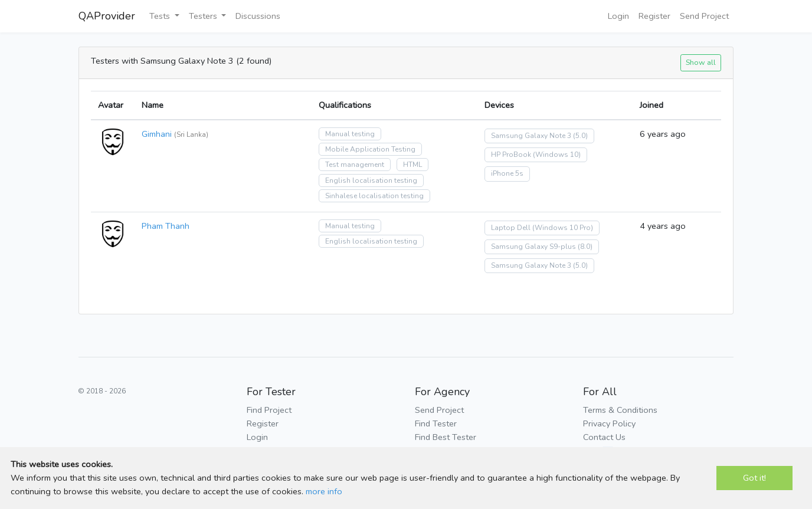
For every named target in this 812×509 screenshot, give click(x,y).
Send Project (704, 16)
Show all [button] (701, 62)
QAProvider (107, 16)
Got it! (754, 478)
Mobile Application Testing (370, 149)
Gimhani (157, 134)
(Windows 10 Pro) (563, 228)
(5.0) (580, 136)
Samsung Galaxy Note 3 (531, 136)
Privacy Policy (609, 423)
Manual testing (350, 134)
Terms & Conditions (620, 410)
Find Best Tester (446, 437)
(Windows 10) (557, 155)
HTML (412, 165)
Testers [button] (204, 16)
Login (618, 16)
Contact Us (604, 437)
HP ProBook (511, 155)
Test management (355, 165)
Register (654, 16)
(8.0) (585, 247)
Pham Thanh (166, 226)
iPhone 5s (507, 173)
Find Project (269, 410)
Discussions (258, 16)
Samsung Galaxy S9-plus (533, 247)
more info (324, 491)
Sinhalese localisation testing (374, 196)
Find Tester (436, 423)
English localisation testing (371, 180)
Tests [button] (161, 16)
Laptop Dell (511, 228)
